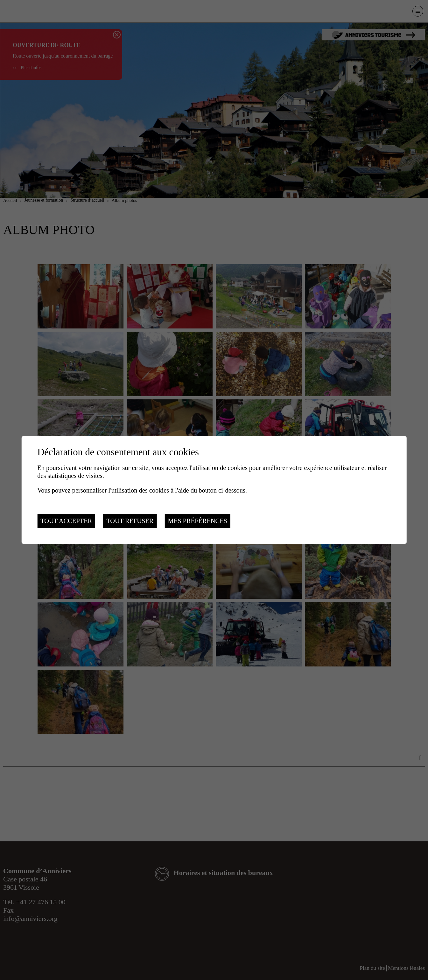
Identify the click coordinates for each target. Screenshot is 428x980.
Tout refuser (130, 521)
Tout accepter (66, 521)
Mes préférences (198, 521)
